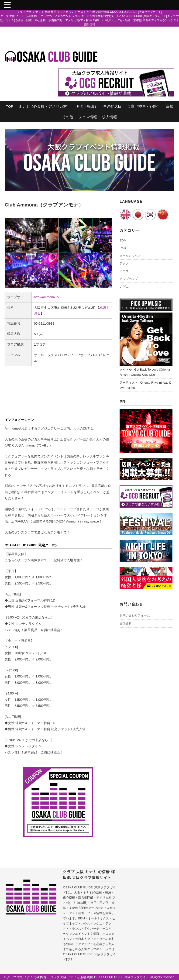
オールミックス (130, 256)
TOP (10, 106)
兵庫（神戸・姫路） (144, 106)
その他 (68, 117)
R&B (123, 248)
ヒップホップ (129, 279)
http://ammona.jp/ (47, 297)
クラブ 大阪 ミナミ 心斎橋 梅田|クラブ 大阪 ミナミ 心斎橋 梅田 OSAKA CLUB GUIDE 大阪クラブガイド (78, 977)
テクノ (124, 263)
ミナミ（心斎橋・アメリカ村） (45, 106)
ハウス (124, 271)
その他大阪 (113, 106)
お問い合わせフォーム (135, 615)
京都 (169, 106)
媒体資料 (126, 624)
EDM (123, 240)
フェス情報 (88, 117)
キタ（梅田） (87, 106)
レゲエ (124, 287)
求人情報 (110, 117)
